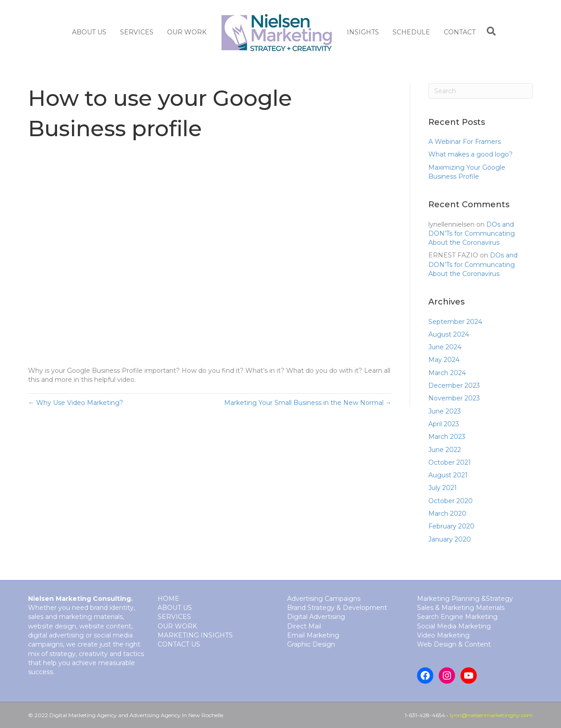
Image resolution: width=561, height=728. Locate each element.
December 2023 (454, 385)
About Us (89, 32)
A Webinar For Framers (465, 142)
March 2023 (447, 437)
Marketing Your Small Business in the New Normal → (308, 403)
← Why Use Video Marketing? (76, 403)
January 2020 (450, 539)
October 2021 (450, 462)
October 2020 (451, 501)
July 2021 (443, 488)
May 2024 (444, 360)
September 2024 (455, 322)
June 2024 (445, 347)
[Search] (489, 31)
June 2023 (445, 411)
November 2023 (454, 398)
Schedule (411, 32)
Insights (363, 32)
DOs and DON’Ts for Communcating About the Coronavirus (472, 234)
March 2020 (447, 514)
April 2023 (444, 424)
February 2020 (451, 526)
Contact (460, 32)
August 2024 (449, 334)
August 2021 (448, 475)
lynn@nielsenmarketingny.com (491, 715)
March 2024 (447, 373)
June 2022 (445, 450)
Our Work (187, 32)
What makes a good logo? (470, 154)
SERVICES (137, 32)
